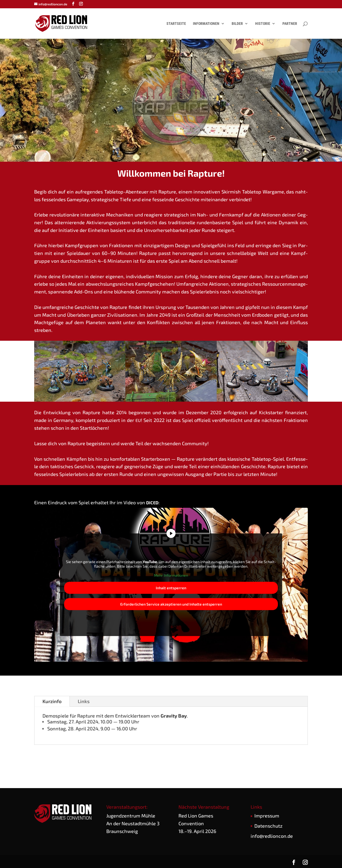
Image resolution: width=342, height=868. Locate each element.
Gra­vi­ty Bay (174, 716)
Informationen (206, 24)
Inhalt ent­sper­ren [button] (171, 588)
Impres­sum (267, 816)
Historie (263, 24)
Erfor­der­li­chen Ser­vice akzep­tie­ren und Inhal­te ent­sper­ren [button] (171, 604)
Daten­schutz (268, 826)
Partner (290, 24)
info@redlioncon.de (272, 836)
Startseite (176, 24)
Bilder (237, 24)
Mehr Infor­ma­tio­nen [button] (171, 575)
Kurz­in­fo (52, 701)
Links (84, 701)
